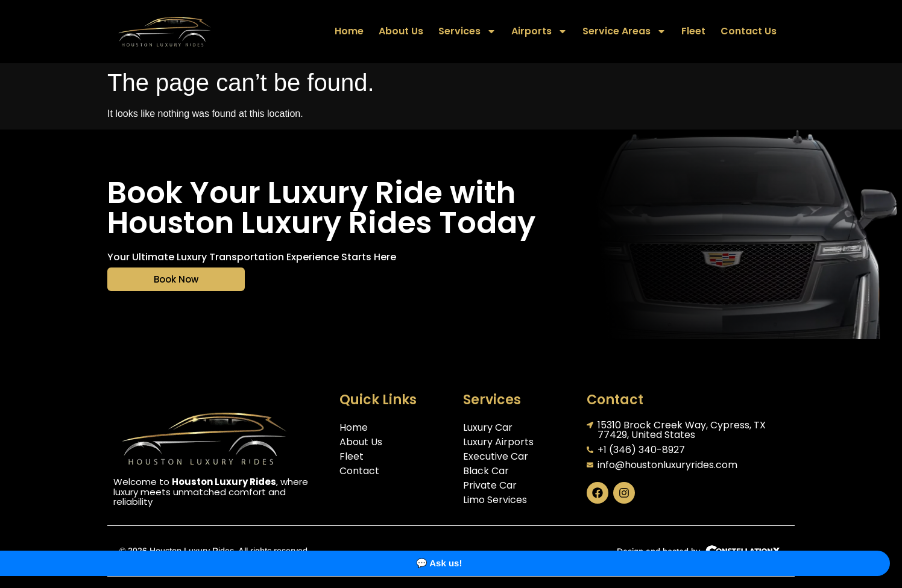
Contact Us (749, 31)
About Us (401, 31)
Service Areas (624, 31)
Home (349, 31)
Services (467, 31)
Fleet (693, 31)
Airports (539, 31)
